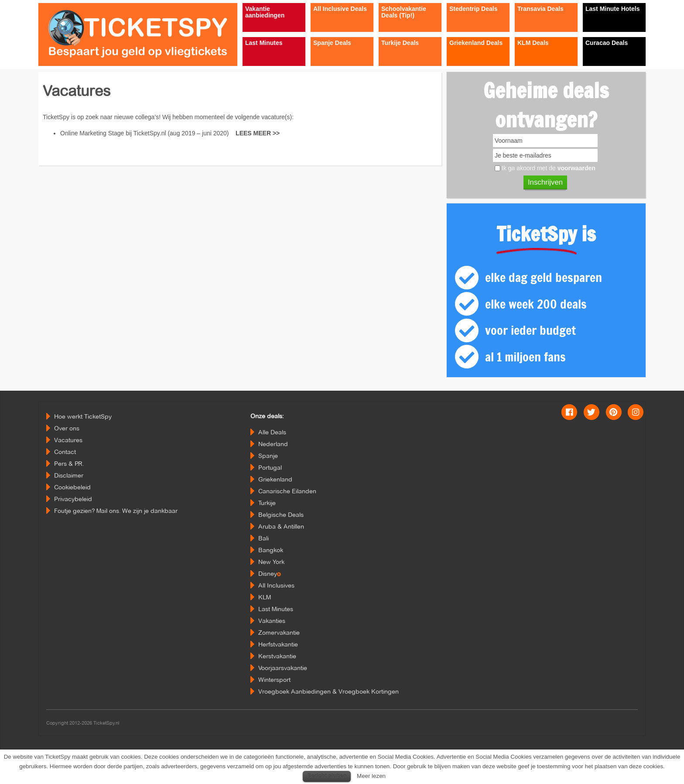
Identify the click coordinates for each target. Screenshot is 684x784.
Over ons (67, 428)
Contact (65, 452)
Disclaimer (69, 475)
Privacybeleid (73, 499)
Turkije (267, 503)
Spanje (268, 456)
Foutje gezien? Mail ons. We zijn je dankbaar (116, 511)
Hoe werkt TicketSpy (83, 416)
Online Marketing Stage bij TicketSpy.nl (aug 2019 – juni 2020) (170, 133)
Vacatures (68, 440)
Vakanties (272, 621)
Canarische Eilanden (287, 491)
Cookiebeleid (72, 487)
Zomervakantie (279, 633)
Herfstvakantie (278, 644)
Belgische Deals (281, 515)
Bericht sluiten (327, 776)
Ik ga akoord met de (549, 168)
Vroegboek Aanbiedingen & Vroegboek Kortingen (328, 691)
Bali (263, 538)
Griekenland (275, 479)
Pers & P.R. (69, 464)
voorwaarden (576, 168)
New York (271, 562)
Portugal (270, 468)
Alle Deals (272, 432)
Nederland (273, 444)
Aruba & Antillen (281, 526)
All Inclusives (276, 585)
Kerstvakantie (277, 656)
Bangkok (271, 550)
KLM (265, 597)
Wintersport (274, 680)
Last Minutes (276, 609)
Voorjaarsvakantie (283, 668)
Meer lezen (371, 776)
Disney (270, 574)
